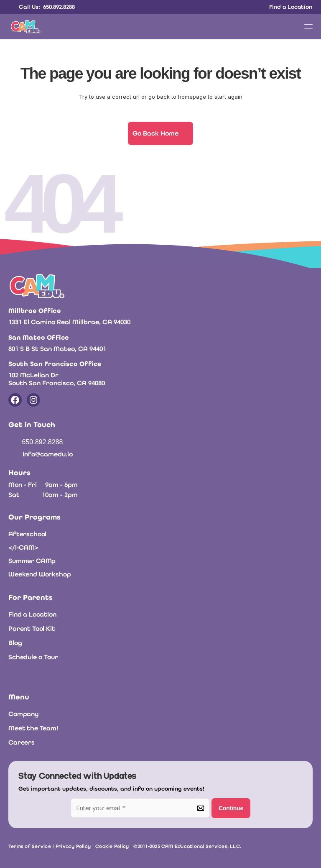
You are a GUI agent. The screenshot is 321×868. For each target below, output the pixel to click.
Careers (22, 742)
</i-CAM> (23, 547)
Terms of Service (30, 846)
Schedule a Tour (33, 657)
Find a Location (32, 614)
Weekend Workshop (39, 574)
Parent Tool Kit (32, 629)
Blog (15, 643)
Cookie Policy (112, 846)
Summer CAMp (32, 561)
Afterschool (27, 534)
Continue (231, 808)
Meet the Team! (33, 728)
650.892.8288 (43, 442)
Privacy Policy (73, 846)
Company (24, 714)
